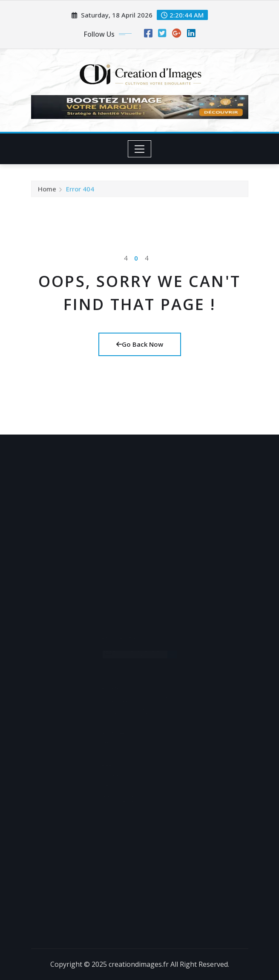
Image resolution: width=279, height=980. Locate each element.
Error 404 (80, 191)
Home (47, 191)
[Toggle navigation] (139, 149)
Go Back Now (140, 344)
